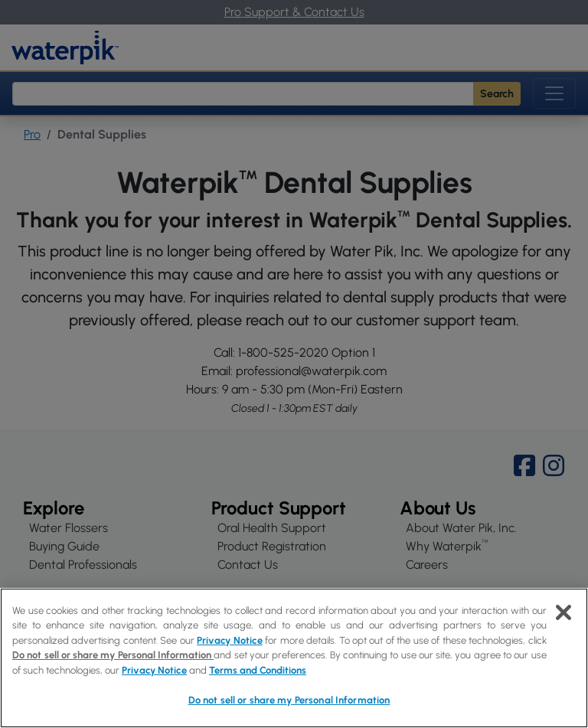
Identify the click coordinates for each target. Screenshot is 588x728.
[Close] (563, 612)
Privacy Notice (229, 640)
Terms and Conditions (258, 670)
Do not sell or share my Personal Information (113, 655)
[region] (294, 658)
